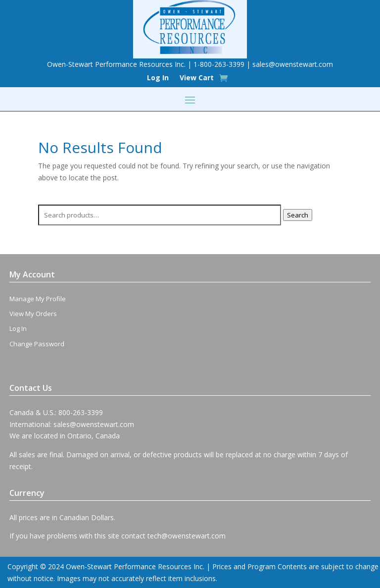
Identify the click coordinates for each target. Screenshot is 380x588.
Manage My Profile (38, 299)
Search (298, 215)
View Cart (197, 78)
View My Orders (33, 314)
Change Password (37, 344)
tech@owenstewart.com (187, 536)
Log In (158, 78)
